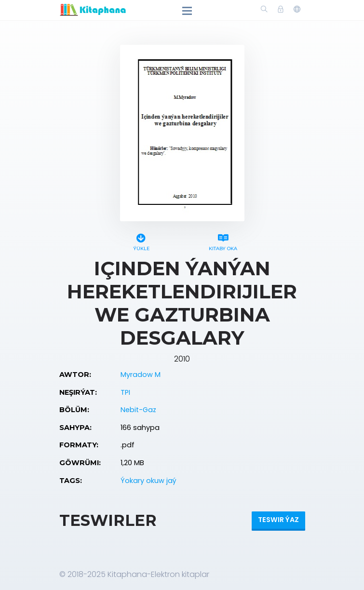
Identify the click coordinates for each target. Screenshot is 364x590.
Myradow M (141, 375)
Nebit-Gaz (138, 410)
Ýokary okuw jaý (148, 481)
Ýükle (141, 241)
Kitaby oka (223, 241)
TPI (125, 392)
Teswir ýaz (278, 520)
